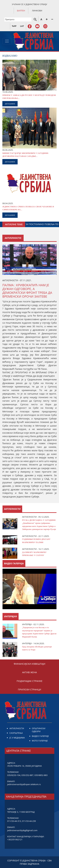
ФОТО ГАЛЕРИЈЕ (40, 741)
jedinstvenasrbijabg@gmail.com (22, 830)
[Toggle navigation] (7, 41)
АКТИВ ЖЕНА (29, 672)
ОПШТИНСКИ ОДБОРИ (39, 730)
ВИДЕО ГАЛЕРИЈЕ (40, 736)
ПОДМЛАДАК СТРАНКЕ (30, 681)
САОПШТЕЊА (16, 733)
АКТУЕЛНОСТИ (17, 728)
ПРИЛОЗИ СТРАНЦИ (29, 689)
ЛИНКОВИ (37, 11)
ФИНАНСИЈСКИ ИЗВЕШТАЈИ (29, 664)
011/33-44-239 (29, 821)
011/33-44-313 (14, 821)
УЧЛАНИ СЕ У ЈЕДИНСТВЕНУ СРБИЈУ (30, 4)
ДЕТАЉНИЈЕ (10, 104)
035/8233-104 (14, 775)
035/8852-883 (41, 775)
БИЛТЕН (21, 11)
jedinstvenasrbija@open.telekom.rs (24, 784)
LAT (22, 26)
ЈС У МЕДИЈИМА (17, 738)
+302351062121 (15, 839)
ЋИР (14, 26)
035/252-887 (27, 775)
